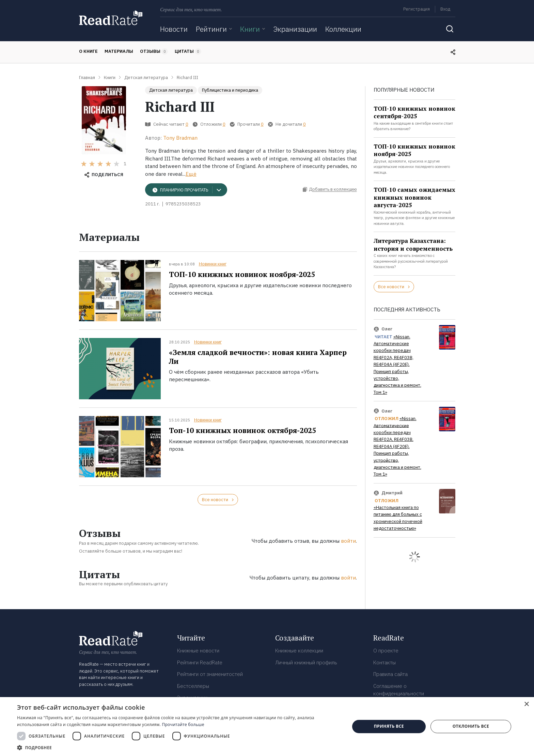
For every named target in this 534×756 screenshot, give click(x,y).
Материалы (119, 51)
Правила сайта (390, 674)
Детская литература (171, 90)
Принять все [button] (389, 726)
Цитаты (188, 51)
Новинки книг (213, 264)
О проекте (386, 651)
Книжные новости (198, 651)
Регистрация (417, 9)
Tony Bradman (180, 138)
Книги (250, 29)
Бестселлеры (193, 686)
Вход (445, 9)
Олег (387, 329)
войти (348, 541)
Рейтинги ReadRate (200, 662)
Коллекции (343, 29)
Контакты (384, 662)
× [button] (526, 704)
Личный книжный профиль (306, 662)
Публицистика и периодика (230, 90)
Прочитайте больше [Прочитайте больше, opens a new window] (183, 724)
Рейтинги (211, 29)
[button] (178, 747)
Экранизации (295, 29)
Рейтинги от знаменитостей (210, 674)
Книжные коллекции (299, 651)
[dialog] (267, 727)
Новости (174, 29)
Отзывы (154, 51)
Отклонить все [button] (471, 726)
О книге (88, 51)
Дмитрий (392, 493)
